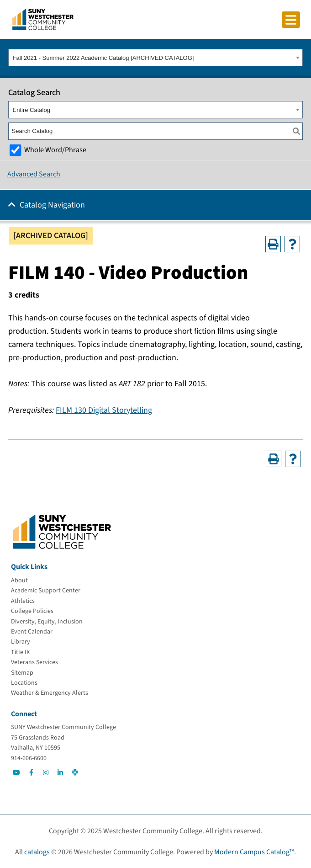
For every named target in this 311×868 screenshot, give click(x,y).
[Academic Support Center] (46, 591)
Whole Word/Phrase (55, 150)
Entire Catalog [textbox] (32, 110)
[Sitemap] (22, 673)
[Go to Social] (16, 772)
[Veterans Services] (34, 662)
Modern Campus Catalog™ (254, 852)
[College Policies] (32, 611)
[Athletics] (23, 601)
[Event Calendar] (32, 632)
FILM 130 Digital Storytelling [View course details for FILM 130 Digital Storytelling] (104, 410)
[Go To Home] (43, 19)
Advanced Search (34, 174)
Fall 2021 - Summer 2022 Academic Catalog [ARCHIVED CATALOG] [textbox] (103, 58)
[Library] (21, 642)
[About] (19, 580)
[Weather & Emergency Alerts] (50, 693)
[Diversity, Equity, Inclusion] (47, 622)
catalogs (37, 852)
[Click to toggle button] (291, 20)
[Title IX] (20, 652)
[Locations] (24, 683)
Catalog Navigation (52, 205)
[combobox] (155, 58)
